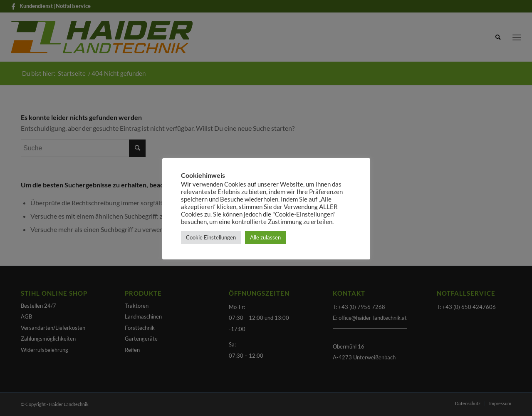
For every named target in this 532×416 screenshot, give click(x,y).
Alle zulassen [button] (265, 237)
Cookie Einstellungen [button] (211, 237)
